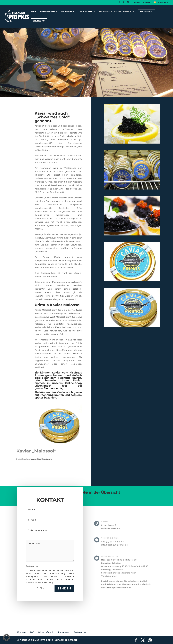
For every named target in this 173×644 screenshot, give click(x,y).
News (137, 2)
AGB (32, 632)
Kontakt (147, 2)
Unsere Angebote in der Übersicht (87, 492)
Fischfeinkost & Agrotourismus (115, 12)
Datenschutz (81, 632)
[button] (6, 638)
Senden (64, 588)
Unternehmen (47, 12)
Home (34, 12)
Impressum (64, 632)
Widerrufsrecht (46, 632)
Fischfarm (67, 12)
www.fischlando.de (15, 459)
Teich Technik (85, 12)
